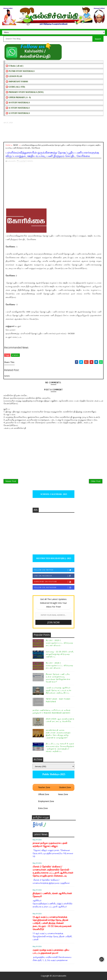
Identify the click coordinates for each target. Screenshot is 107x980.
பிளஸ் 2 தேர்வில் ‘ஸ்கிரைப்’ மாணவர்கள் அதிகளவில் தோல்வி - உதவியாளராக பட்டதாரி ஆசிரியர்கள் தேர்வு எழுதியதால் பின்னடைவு (53, 871)
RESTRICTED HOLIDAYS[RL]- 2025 (53, 558)
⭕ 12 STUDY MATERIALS (18, 113)
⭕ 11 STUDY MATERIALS (18, 108)
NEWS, (30, 161)
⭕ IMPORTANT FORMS (17, 82)
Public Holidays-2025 (53, 774)
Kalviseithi (62, 976)
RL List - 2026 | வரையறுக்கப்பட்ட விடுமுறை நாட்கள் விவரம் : (60, 665)
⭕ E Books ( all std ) (14, 66)
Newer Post (11, 481)
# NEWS (15, 355)
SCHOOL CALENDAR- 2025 (54, 494)
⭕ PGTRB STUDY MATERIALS (20, 71)
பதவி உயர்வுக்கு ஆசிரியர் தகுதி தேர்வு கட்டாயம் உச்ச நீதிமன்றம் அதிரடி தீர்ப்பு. (59, 690)
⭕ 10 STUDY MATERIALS (18, 103)
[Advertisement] (53, 133)
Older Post (96, 481)
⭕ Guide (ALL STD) (15, 87)
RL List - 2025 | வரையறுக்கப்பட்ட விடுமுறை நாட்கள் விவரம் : (60, 643)
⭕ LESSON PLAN (14, 76)
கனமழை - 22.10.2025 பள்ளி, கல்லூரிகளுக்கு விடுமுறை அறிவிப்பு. (60, 654)
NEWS (16, 145)
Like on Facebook (54, 576)
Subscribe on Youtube (54, 582)
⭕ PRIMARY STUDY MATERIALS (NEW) (25, 92)
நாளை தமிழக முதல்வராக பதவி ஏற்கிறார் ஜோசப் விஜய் (50, 845)
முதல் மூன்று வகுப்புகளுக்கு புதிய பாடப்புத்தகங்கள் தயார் (51, 952)
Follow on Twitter (54, 570)
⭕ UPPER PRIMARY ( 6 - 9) (18, 97)
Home (8, 145)
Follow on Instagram (54, 587)
